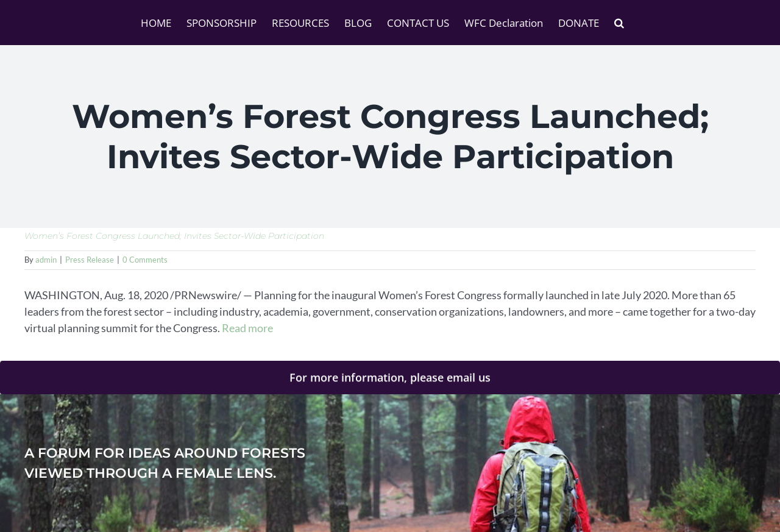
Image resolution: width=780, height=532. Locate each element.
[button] (619, 23)
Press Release (90, 260)
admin (46, 260)
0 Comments (145, 260)
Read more (247, 328)
